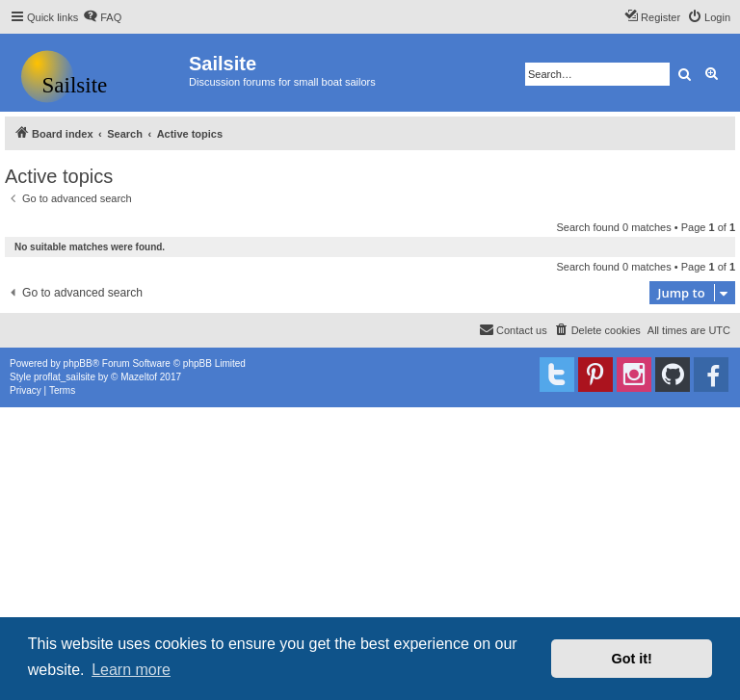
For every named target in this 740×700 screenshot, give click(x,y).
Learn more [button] (131, 670)
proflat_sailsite (65, 377)
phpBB (78, 363)
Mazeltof (139, 377)
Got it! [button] (632, 659)
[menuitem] (102, 17)
